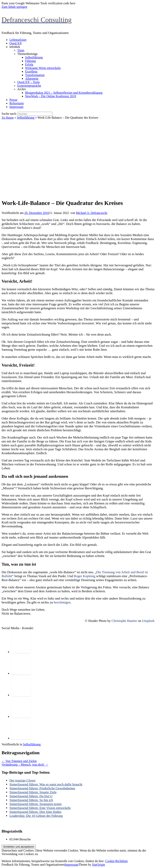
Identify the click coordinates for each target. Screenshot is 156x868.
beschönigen (62, 602)
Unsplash (148, 621)
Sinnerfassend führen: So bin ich (31, 800)
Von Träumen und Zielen (19, 761)
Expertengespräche (29, 86)
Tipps (21, 50)
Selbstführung (34, 57)
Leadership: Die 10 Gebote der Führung (36, 816)
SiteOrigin (98, 865)
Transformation (35, 75)
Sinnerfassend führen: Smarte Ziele (33, 792)
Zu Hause (8, 118)
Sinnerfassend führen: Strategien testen (36, 804)
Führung (30, 61)
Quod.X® (16, 43)
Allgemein (32, 79)
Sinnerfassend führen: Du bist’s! (31, 796)
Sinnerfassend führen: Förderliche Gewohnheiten (42, 788)
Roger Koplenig (85, 576)
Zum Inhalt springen (14, 7)
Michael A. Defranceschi (92, 213)
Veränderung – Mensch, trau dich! (25, 765)
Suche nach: (9, 114)
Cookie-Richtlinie (116, 861)
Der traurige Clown (22, 780)
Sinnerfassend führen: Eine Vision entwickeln (40, 808)
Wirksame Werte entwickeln (43, 68)
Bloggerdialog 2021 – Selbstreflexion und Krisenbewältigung (64, 93)
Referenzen (17, 103)
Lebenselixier (18, 40)
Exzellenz (31, 71)
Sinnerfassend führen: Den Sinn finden (35, 812)
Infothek (15, 47)
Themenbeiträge (27, 54)
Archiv (22, 89)
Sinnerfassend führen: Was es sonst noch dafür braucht (46, 784)
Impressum (16, 107)
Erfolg (29, 64)
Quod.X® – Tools (28, 82)
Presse (13, 100)
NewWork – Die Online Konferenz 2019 (51, 96)
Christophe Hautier (124, 621)
